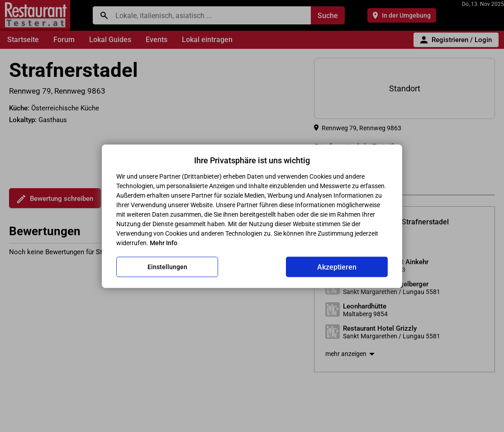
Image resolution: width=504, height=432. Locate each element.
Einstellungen (167, 267)
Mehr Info (164, 242)
